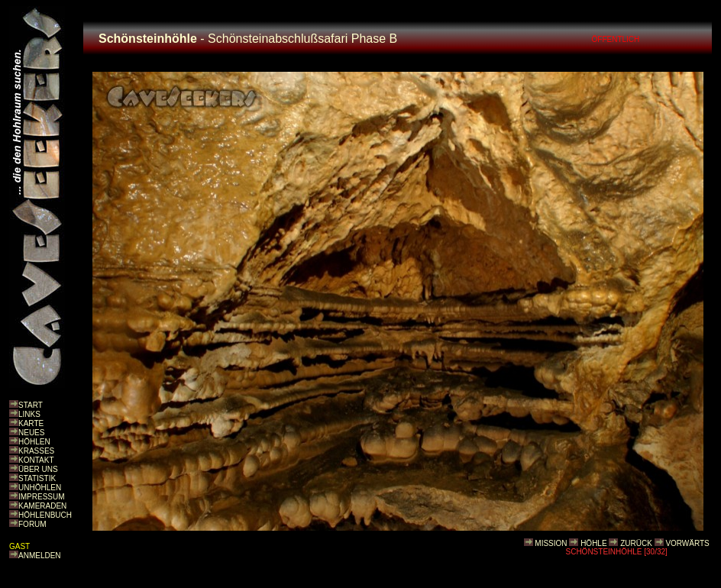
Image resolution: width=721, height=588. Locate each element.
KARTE (31, 423)
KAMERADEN (42, 506)
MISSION (551, 543)
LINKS (29, 414)
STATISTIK (37, 478)
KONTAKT (36, 460)
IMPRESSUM (42, 497)
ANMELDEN (40, 556)
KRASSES (36, 451)
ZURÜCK (636, 543)
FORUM (32, 524)
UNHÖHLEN (40, 488)
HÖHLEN (34, 442)
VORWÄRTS (687, 543)
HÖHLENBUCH (45, 515)
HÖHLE (593, 543)
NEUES (31, 433)
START (31, 405)
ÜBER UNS (38, 469)
